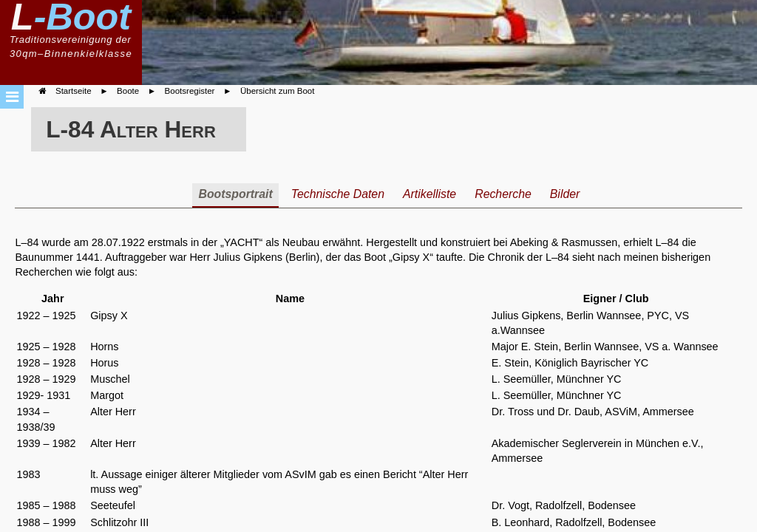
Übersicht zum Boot (277, 91)
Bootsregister (190, 91)
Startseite (74, 91)
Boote (128, 91)
